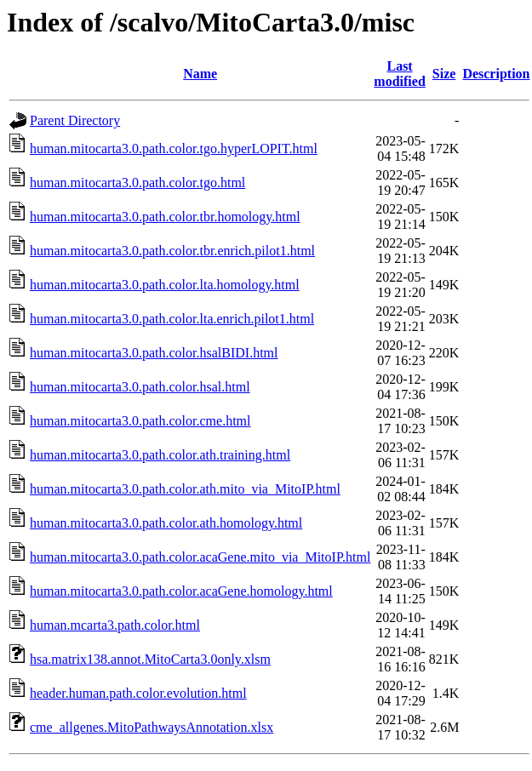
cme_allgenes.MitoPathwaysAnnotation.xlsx (152, 727)
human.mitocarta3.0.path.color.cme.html (140, 421)
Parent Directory (75, 120)
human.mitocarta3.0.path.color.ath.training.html (160, 455)
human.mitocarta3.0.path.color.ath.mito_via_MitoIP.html (185, 489)
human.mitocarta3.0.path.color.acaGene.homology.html (181, 591)
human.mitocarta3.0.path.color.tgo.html (137, 183)
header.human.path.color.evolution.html (138, 693)
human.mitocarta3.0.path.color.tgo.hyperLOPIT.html (174, 148)
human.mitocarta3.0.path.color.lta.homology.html (165, 285)
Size (444, 74)
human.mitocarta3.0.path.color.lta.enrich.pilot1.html (172, 319)
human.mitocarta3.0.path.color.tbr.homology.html (165, 217)
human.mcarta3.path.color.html (115, 625)
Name (200, 74)
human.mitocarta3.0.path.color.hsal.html (140, 387)
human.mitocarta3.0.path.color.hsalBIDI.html (154, 353)
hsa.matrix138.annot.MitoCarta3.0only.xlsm (150, 659)
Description (496, 74)
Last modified (399, 74)
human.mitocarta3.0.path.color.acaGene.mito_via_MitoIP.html (200, 557)
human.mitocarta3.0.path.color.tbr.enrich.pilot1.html (172, 251)
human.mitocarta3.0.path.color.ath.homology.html (166, 523)
